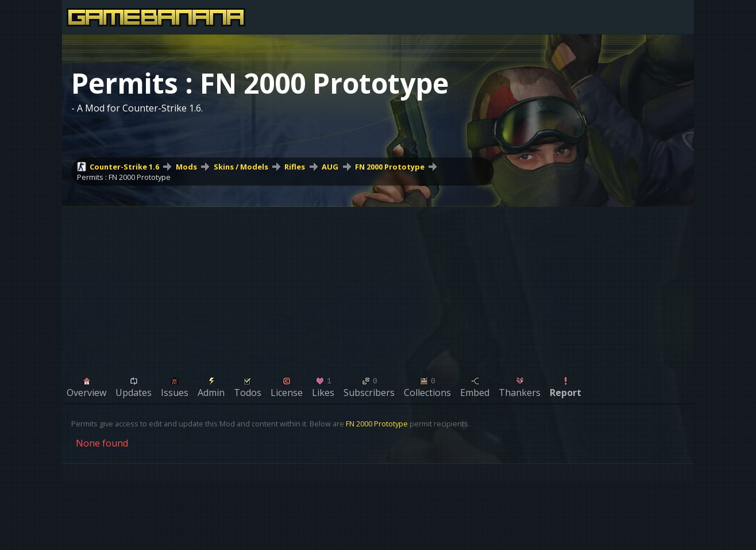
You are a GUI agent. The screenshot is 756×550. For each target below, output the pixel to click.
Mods (186, 167)
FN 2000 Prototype (390, 167)
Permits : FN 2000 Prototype (124, 177)
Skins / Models (241, 167)
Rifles (295, 167)
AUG (330, 167)
